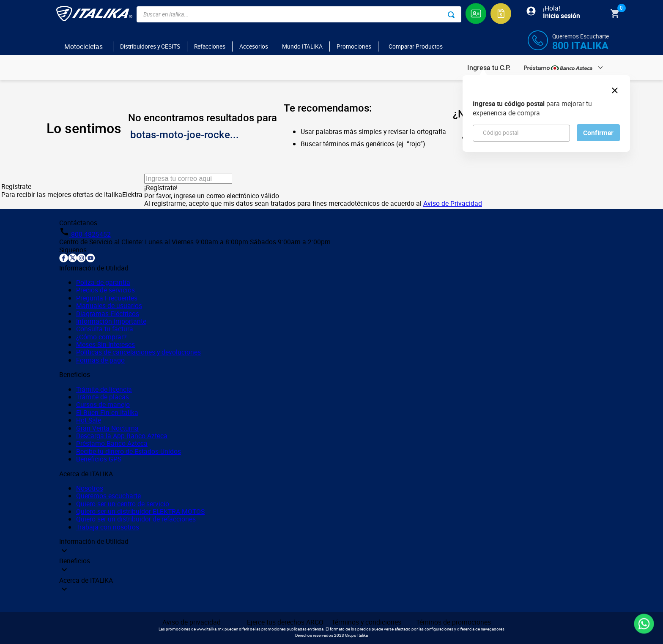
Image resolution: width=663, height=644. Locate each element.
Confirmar (598, 133)
